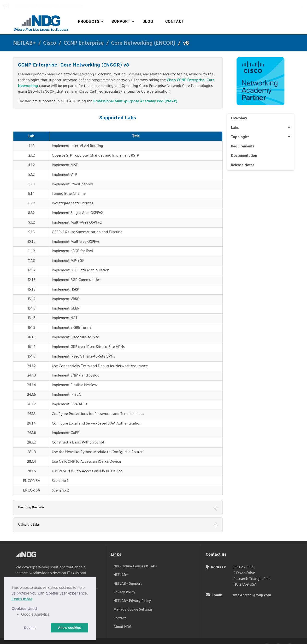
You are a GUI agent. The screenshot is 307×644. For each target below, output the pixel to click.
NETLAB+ (24, 31)
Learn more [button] (22, 599)
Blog (148, 9)
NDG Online (49, 577)
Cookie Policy (97, 635)
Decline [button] (30, 628)
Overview (239, 106)
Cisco (50, 31)
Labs (261, 116)
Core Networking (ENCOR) (143, 31)
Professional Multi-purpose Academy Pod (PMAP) (135, 89)
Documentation (244, 144)
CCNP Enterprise (84, 31)
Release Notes (243, 153)
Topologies (261, 125)
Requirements (243, 134)
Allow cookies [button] (70, 628)
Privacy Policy (118, 635)
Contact (175, 9)
